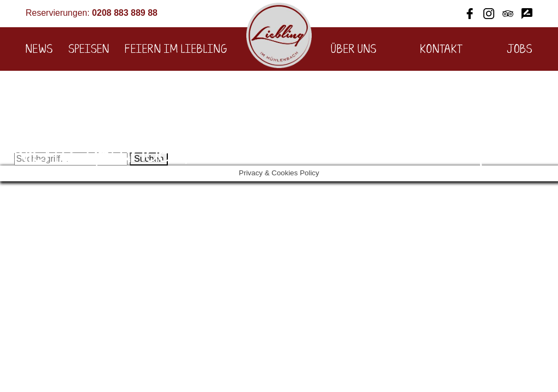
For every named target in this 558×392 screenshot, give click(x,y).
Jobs (520, 50)
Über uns (354, 50)
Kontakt (442, 50)
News (39, 50)
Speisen (89, 50)
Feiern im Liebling (176, 50)
